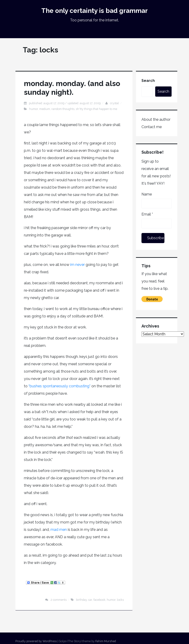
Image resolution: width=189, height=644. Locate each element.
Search (148, 81)
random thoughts (63, 109)
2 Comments (59, 600)
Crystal (114, 103)
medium (45, 109)
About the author (156, 119)
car (90, 600)
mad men (59, 530)
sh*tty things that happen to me (96, 109)
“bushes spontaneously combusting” (59, 386)
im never (77, 265)
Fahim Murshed (106, 641)
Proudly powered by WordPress (36, 641)
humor (34, 109)
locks (120, 600)
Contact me (152, 127)
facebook (99, 600)
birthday (81, 600)
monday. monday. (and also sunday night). (72, 88)
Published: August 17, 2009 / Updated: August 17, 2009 (65, 103)
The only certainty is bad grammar (94, 11)
